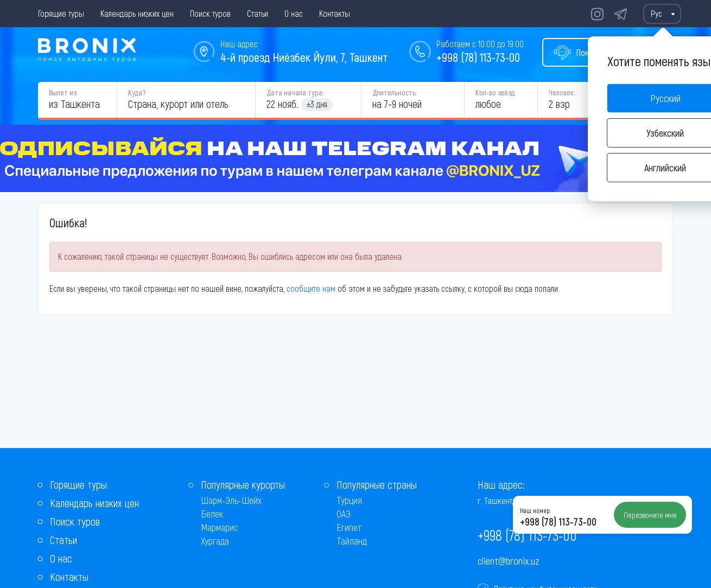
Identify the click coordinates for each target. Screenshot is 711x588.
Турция (349, 500)
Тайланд (352, 541)
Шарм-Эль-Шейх (231, 500)
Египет (349, 527)
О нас (294, 13)
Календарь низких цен (137, 13)
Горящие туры (61, 13)
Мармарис (220, 527)
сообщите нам (311, 288)
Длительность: (395, 92)
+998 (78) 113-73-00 (478, 57)
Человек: (562, 92)
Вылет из (63, 92)
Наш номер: (535, 510)
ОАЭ (344, 514)
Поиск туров (210, 13)
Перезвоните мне (650, 515)
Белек (212, 514)
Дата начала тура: (295, 92)
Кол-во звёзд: (496, 92)
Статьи (258, 13)
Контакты (335, 13)
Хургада (215, 541)
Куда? (137, 92)
